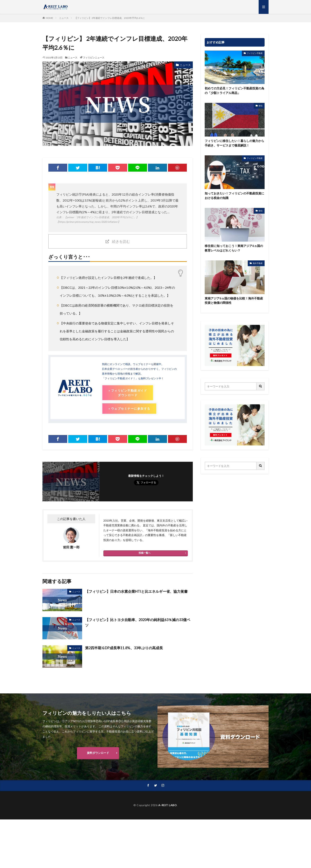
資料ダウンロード (98, 753)
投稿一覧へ (145, 553)
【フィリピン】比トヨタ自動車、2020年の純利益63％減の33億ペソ (138, 622)
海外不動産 (258, 263)
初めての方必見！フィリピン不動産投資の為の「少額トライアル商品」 (234, 90)
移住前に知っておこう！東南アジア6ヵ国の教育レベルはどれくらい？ (234, 248)
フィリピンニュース (94, 58)
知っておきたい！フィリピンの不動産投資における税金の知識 (234, 195)
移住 (261, 106)
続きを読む (121, 241)
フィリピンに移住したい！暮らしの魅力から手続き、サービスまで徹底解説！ (234, 143)
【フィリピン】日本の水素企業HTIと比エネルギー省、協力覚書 (136, 591)
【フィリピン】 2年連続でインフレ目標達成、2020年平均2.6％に (110, 18)
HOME (49, 18)
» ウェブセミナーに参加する (129, 408)
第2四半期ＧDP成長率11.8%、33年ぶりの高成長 (124, 648)
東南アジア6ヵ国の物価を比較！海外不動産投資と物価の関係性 (234, 301)
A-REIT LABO (168, 805)
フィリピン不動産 (255, 53)
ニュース (64, 18)
